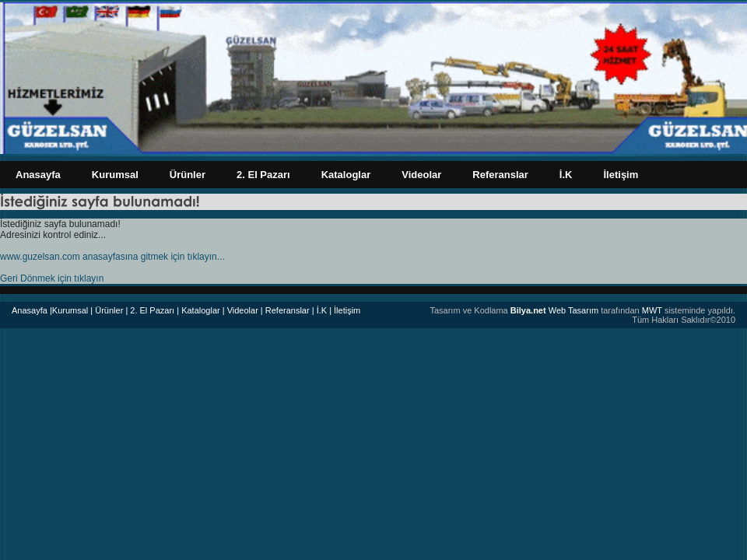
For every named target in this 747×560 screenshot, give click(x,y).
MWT (652, 310)
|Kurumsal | (71, 310)
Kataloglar (346, 175)
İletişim (621, 175)
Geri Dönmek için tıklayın (52, 278)
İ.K (566, 175)
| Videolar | (243, 310)
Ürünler (188, 175)
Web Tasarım (554, 310)
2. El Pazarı (263, 175)
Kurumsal (115, 175)
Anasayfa (38, 175)
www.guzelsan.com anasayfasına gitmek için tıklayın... (112, 257)
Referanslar (500, 175)
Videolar (421, 175)
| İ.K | (322, 310)
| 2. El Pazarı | (152, 310)
